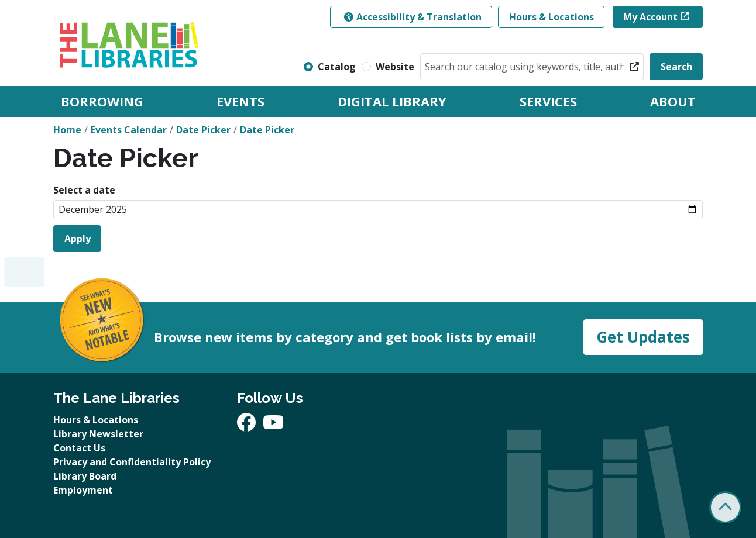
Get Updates (643, 337)
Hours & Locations (551, 17)
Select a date (84, 190)
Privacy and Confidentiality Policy (132, 462)
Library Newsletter (98, 434)
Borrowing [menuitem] (102, 101)
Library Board (85, 476)
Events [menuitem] (240, 101)
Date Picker (203, 130)
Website (395, 67)
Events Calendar (129, 130)
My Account (650, 17)
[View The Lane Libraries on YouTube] (273, 426)
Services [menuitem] (548, 101)
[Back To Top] (725, 507)
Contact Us (79, 448)
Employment (83, 490)
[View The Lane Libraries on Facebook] (248, 426)
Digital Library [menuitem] (392, 101)
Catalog (337, 67)
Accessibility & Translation (413, 17)
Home (67, 130)
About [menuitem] (673, 101)
